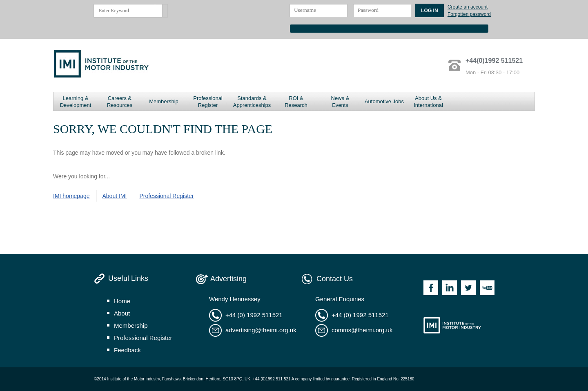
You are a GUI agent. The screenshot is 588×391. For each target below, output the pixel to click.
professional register (143, 338)
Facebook (431, 288)
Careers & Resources (120, 102)
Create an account (468, 7)
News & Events (340, 102)
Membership (164, 101)
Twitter (468, 288)
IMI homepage (71, 196)
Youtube (487, 288)
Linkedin (450, 288)
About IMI (115, 196)
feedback (127, 350)
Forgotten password (469, 14)
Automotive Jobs (384, 101)
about (122, 313)
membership (131, 325)
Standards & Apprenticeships (252, 102)
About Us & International (428, 102)
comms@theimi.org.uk (362, 330)
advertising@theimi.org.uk (261, 330)
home (122, 301)
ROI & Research (296, 102)
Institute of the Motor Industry (452, 325)
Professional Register (208, 102)
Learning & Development (76, 102)
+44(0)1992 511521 (494, 61)
